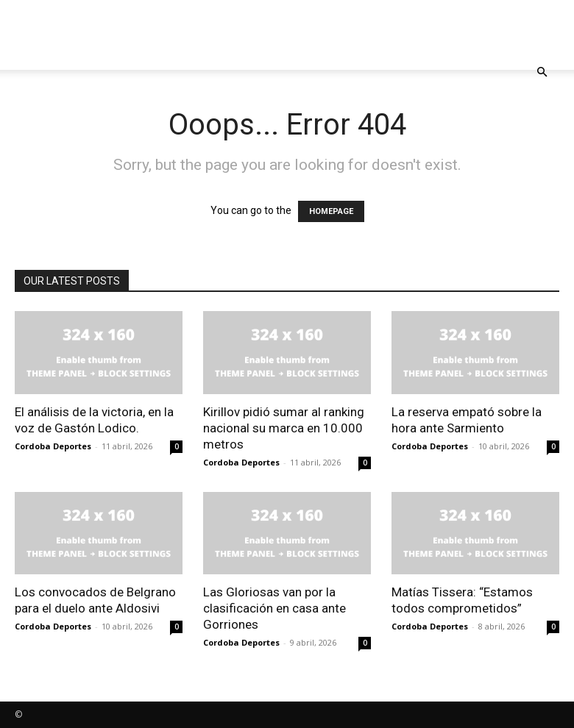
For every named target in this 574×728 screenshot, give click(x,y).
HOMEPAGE (331, 211)
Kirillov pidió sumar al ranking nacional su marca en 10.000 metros (284, 428)
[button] (542, 72)
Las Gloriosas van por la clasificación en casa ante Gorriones (274, 608)
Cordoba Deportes (53, 446)
